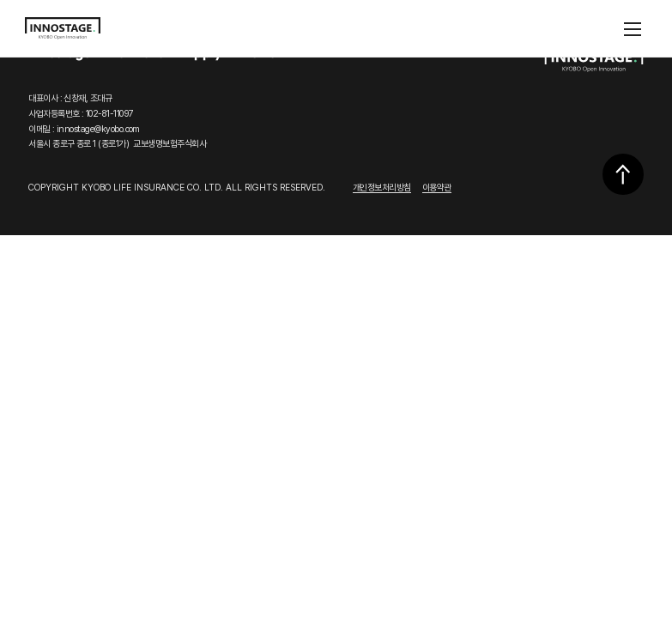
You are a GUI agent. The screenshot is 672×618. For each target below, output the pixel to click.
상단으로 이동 (623, 174)
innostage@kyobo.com (98, 129)
